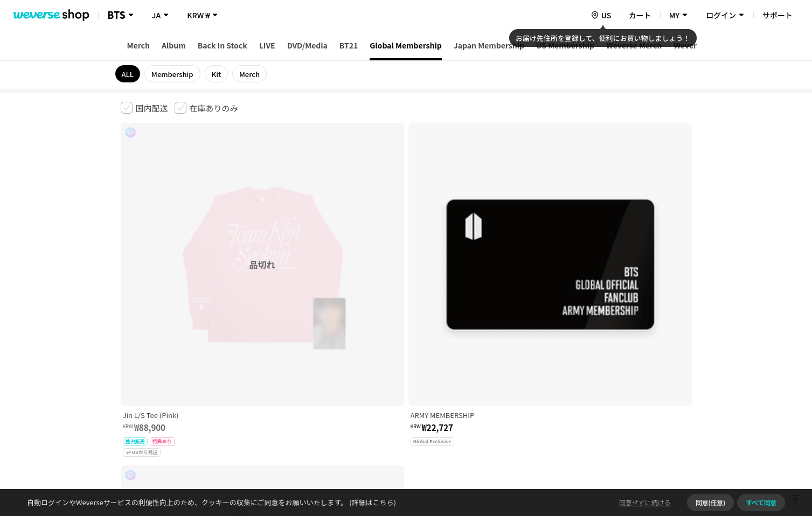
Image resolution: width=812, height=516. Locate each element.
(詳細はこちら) (372, 502)
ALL (128, 74)
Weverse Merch (634, 45)
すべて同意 (761, 502)
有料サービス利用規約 (187, 347)
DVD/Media (307, 45)
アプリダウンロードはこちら (646, 447)
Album (174, 45)
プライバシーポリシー (337, 347)
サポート (778, 15)
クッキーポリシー (501, 347)
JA (156, 15)
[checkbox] (144, 108)
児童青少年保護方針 (262, 347)
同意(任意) (710, 502)
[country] (601, 15)
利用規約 (129, 347)
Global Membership (406, 45)
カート (640, 15)
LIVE (267, 45)
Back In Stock (223, 45)
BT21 (349, 45)
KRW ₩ (198, 15)
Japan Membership (489, 45)
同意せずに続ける (645, 502)
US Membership (565, 45)
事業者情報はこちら (606, 383)
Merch (138, 45)
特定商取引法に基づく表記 (422, 347)
